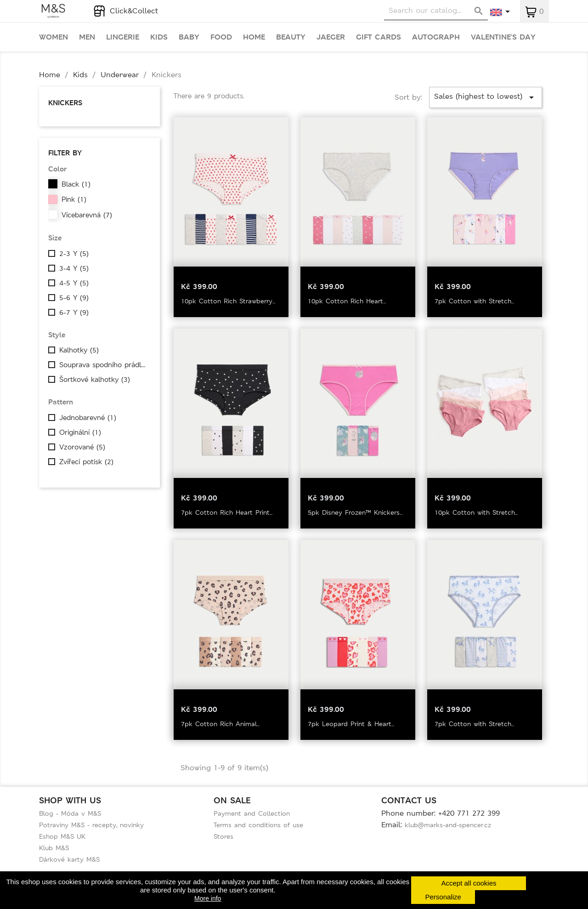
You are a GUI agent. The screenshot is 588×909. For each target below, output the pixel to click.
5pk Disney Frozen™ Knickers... (355, 512)
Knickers (65, 103)
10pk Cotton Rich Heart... (347, 301)
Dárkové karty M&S (69, 859)
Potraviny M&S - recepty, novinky (91, 825)
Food (221, 37)
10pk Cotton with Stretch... (476, 512)
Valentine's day (503, 37)
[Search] (436, 11)
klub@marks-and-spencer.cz (448, 825)
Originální (80, 432)
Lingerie (123, 37)
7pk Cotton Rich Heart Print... (227, 512)
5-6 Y (74, 298)
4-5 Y (74, 283)
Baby (189, 37)
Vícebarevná (87, 215)
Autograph (436, 37)
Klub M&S (54, 848)
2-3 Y (74, 254)
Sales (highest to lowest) (486, 97)
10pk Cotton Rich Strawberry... (228, 301)
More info (208, 898)
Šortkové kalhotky (95, 380)
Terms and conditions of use (258, 825)
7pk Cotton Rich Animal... (220, 724)
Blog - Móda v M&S (70, 813)
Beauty (291, 37)
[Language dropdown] (500, 12)
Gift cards (379, 37)
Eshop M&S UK (62, 836)
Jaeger (331, 37)
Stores (223, 836)
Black (76, 184)
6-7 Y (74, 312)
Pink (74, 199)
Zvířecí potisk (86, 462)
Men (87, 37)
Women (54, 37)
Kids (159, 37)
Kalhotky (79, 350)
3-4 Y (74, 268)
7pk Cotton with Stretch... (474, 301)
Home (254, 37)
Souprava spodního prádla (104, 365)
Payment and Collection (252, 813)
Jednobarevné (88, 418)
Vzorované (82, 447)
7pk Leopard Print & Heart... (351, 724)
